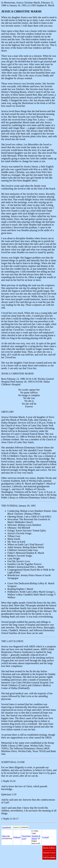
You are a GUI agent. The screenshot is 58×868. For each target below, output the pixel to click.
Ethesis (17, 837)
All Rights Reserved (36, 841)
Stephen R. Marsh (36, 837)
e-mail (45, 837)
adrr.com (6, 836)
